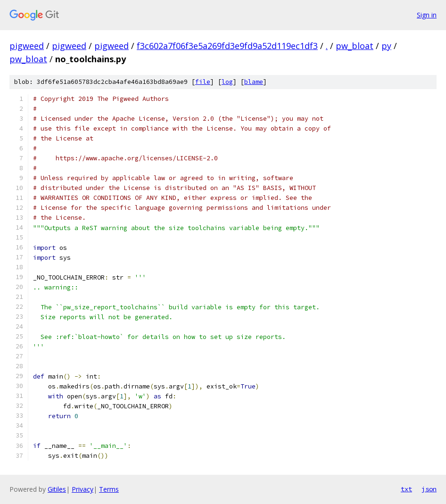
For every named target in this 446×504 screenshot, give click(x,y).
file (203, 82)
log (227, 82)
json (429, 489)
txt (406, 489)
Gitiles (57, 489)
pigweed (27, 46)
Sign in (427, 15)
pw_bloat (355, 46)
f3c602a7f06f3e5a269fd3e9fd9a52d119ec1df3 (227, 46)
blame (254, 82)
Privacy (83, 489)
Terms (109, 489)
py (386, 46)
